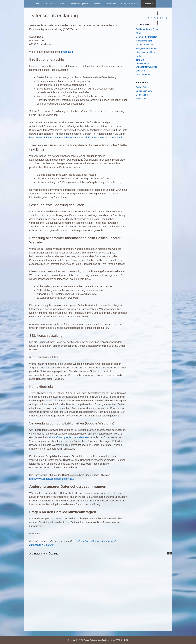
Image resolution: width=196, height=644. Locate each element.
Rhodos (140, 33)
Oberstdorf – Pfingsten (146, 37)
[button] (171, 553)
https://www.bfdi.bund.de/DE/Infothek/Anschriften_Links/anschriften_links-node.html (75, 138)
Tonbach (140, 60)
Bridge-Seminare (144, 91)
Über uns (49, 4)
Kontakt (150, 4)
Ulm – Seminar (143, 75)
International (142, 99)
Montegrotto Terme (145, 41)
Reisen (62, 4)
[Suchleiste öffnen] (160, 4)
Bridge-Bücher (131, 4)
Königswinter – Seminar (147, 48)
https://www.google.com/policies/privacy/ (52, 479)
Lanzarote (141, 71)
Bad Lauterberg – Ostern (148, 29)
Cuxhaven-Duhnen (145, 45)
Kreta (138, 56)
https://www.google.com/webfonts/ (69, 437)
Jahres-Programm (80, 4)
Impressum (67, 52)
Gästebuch (111, 4)
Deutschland (142, 95)
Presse (97, 4)
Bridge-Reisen (143, 87)
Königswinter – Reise (146, 52)
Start (37, 4)
